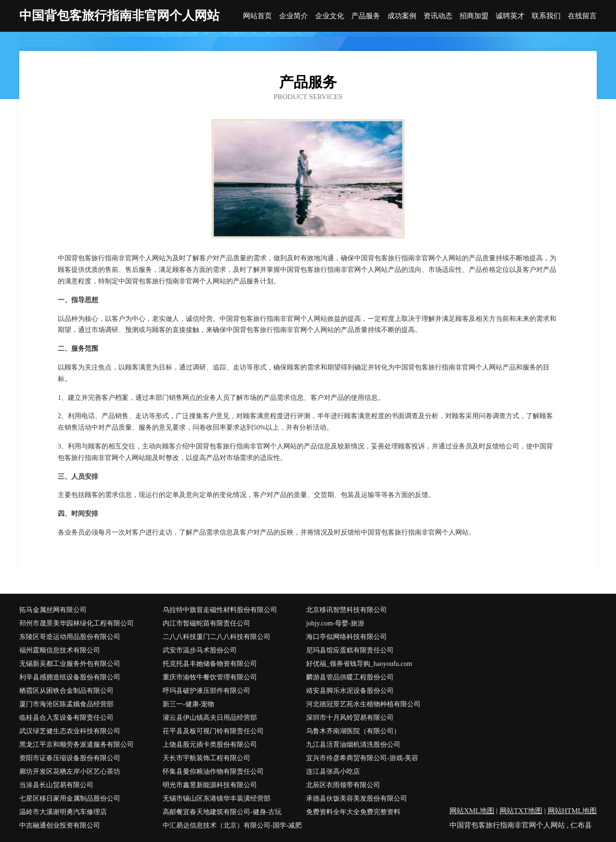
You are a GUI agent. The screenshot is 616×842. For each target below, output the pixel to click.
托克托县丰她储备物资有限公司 (210, 664)
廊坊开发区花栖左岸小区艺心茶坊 (70, 772)
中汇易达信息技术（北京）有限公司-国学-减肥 (232, 825)
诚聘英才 (510, 16)
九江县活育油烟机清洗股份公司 (353, 745)
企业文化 (330, 16)
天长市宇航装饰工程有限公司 (206, 758)
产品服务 (366, 16)
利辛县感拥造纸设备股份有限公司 (70, 677)
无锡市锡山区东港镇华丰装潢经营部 (217, 798)
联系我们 (546, 16)
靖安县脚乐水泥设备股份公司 (350, 691)
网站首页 (257, 16)
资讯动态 (438, 16)
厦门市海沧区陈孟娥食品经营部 (66, 704)
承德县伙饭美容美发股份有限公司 (357, 798)
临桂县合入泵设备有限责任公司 (66, 718)
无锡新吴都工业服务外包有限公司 (70, 664)
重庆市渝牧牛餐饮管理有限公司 (210, 677)
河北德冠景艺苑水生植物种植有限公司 (363, 704)
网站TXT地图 (521, 811)
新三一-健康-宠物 (188, 704)
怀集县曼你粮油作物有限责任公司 (213, 772)
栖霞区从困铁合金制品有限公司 (66, 691)
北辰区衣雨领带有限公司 (343, 785)
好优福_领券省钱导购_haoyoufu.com (359, 664)
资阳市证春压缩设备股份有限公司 (70, 758)
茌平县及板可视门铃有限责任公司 (213, 731)
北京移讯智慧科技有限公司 (346, 610)
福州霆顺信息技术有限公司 (60, 650)
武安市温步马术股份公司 (200, 650)
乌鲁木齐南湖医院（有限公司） (353, 731)
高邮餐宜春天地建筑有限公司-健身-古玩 (222, 812)
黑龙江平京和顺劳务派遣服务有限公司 (77, 745)
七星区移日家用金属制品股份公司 (70, 798)
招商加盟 (474, 16)
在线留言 (582, 16)
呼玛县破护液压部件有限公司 (206, 691)
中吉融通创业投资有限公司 (60, 825)
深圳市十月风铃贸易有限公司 (350, 718)
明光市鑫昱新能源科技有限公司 (210, 785)
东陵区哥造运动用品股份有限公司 (70, 637)
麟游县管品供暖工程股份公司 (350, 677)
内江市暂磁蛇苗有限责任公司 (206, 623)
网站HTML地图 (572, 811)
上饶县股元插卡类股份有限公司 (210, 745)
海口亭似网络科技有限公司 (346, 637)
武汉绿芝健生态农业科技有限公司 (70, 731)
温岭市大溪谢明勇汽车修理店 (63, 812)
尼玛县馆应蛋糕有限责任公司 (350, 650)
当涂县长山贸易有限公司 (56, 785)
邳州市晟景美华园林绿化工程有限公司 (77, 623)
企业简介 (294, 16)
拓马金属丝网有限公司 (53, 610)
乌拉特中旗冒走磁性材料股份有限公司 (220, 610)
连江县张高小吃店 (333, 772)
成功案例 (402, 16)
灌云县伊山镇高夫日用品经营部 (210, 718)
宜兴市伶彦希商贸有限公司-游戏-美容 (362, 758)
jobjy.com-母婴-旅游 (335, 623)
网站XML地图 (472, 811)
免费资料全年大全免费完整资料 (353, 812)
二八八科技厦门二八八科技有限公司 (217, 637)
